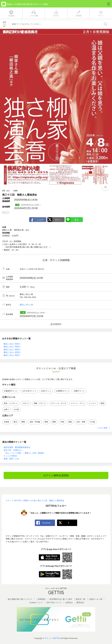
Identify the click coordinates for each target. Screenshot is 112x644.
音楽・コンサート (11, 403)
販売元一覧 (81, 599)
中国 (62, 422)
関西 (54, 422)
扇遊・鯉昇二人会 (11, 459)
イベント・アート (78, 403)
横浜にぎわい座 (26, 305)
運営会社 (80, 603)
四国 (70, 422)
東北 (15, 422)
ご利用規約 (41, 599)
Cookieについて (36, 603)
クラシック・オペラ (58, 403)
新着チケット (79, 391)
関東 (23, 422)
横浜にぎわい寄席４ (12, 347)
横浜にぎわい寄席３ (12, 344)
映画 (102, 403)
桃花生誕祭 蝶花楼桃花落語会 (17, 447)
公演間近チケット (63, 391)
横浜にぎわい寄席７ (12, 355)
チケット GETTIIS (52, 638)
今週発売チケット (11, 391)
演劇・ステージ (40, 403)
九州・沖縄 (81, 422)
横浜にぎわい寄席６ (12, 352)
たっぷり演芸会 (10, 456)
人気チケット (46, 391)
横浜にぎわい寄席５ (12, 350)
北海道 (6, 422)
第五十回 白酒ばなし (13, 450)
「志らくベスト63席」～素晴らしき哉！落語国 (24, 453)
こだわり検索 (102, 428)
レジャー (93, 403)
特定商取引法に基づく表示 (61, 599)
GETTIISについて (54, 603)
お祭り (6, 409)
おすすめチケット (29, 391)
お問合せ (69, 603)
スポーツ (26, 403)
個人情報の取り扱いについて (20, 599)
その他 (16, 409)
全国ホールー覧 (96, 599)
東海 (46, 422)
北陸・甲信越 (35, 422)
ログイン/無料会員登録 (56, 475)
